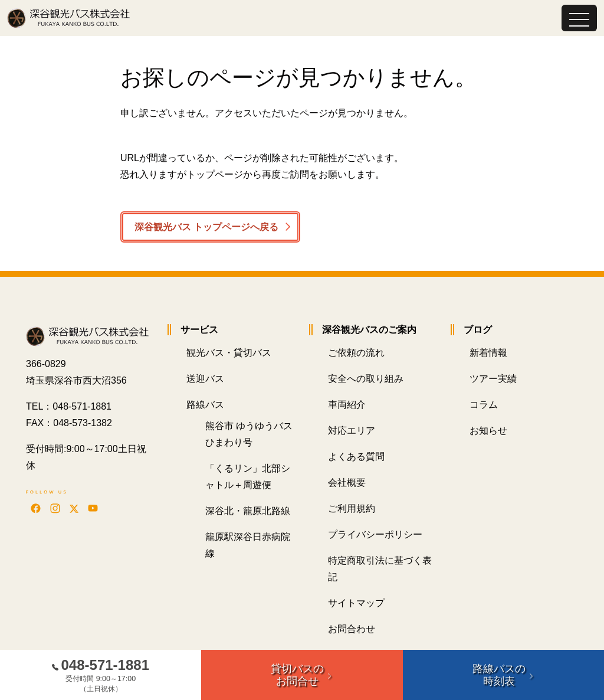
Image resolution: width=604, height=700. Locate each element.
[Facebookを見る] (36, 508)
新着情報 (488, 353)
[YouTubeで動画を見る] (93, 508)
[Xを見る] (74, 508)
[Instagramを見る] (55, 508)
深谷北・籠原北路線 (248, 511)
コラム (484, 405)
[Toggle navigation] (579, 18)
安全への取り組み (366, 379)
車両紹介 (347, 405)
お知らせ (488, 431)
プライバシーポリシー (375, 535)
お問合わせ (352, 629)
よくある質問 (356, 457)
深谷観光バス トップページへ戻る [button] (206, 227)
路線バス (205, 405)
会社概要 (347, 483)
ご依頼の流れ (356, 353)
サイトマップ (356, 603)
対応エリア (352, 431)
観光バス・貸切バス (229, 353)
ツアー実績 (493, 379)
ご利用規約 (352, 509)
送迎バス (205, 379)
